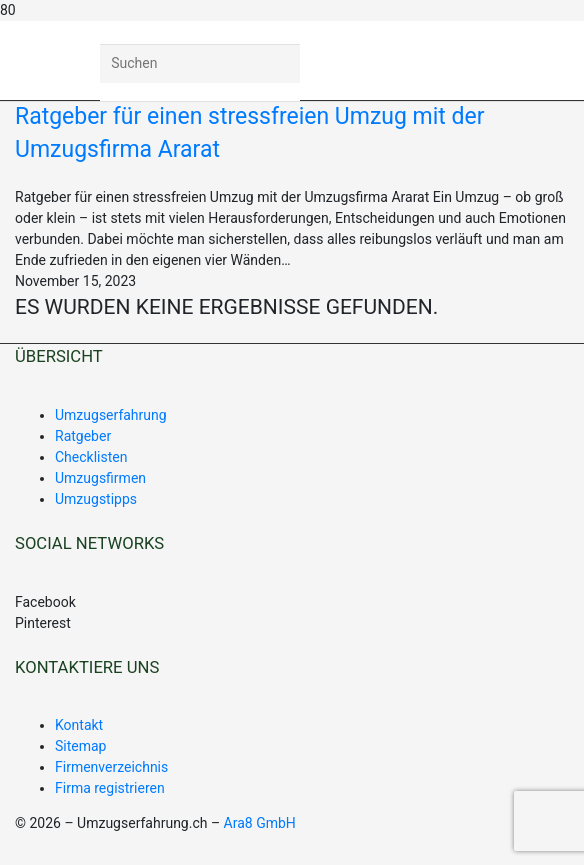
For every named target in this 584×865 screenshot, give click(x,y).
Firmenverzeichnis (111, 767)
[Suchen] (200, 63)
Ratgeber (83, 436)
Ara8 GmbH (260, 823)
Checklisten (91, 457)
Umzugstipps (96, 499)
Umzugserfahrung (111, 415)
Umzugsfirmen (100, 478)
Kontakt (79, 725)
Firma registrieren (110, 788)
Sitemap (80, 746)
